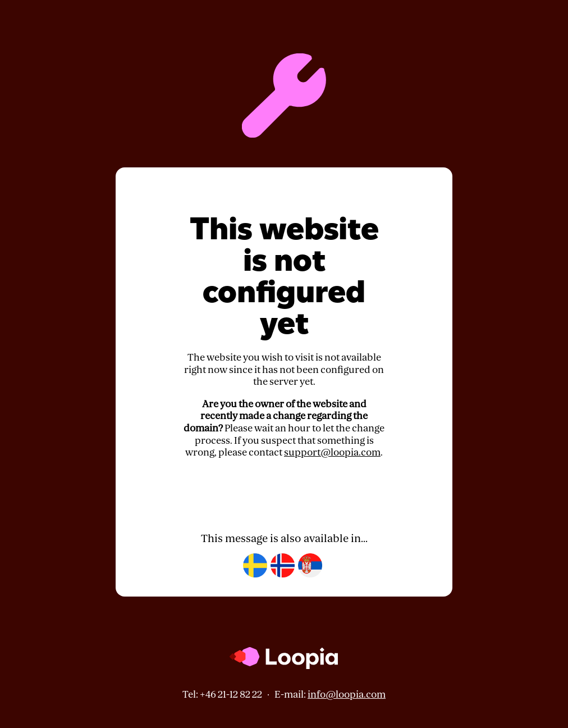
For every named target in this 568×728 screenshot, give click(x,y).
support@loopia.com (332, 452)
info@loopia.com (347, 695)
